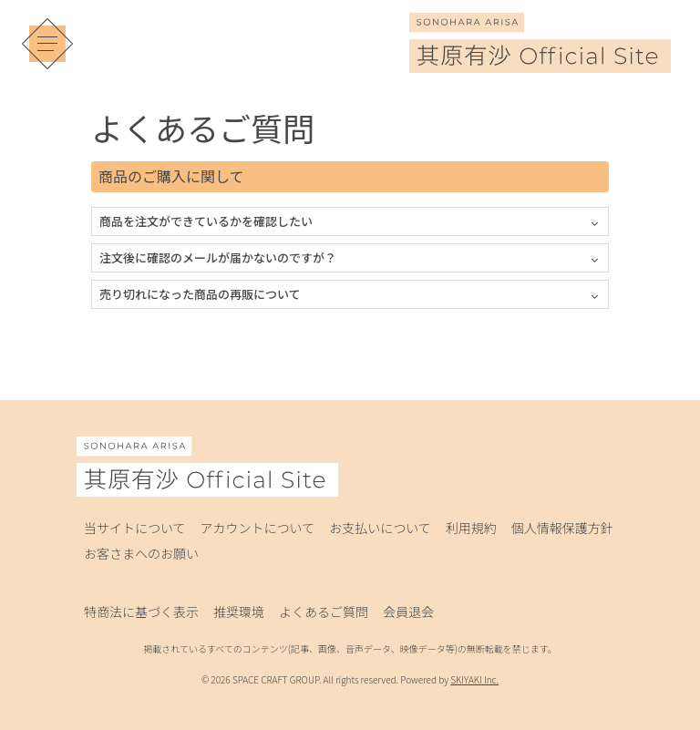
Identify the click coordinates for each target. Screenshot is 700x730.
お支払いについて (380, 528)
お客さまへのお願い (141, 553)
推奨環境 (239, 612)
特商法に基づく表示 (141, 612)
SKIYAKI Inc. (474, 679)
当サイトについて (135, 528)
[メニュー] (47, 44)
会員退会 (408, 612)
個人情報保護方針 (562, 528)
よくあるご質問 (324, 612)
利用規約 (471, 528)
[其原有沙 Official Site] (540, 60)
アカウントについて (258, 528)
